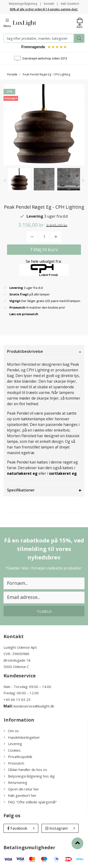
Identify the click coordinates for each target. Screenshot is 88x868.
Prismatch (14, 763)
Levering (13, 744)
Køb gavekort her (20, 795)
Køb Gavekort (70, 4)
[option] (19, 179)
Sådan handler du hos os (25, 770)
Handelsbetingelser (22, 737)
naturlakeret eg (22, 473)
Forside (12, 74)
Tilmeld (44, 611)
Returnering (15, 782)
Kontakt (49, 4)
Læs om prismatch (24, 314)
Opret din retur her (21, 789)
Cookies (12, 750)
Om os (11, 731)
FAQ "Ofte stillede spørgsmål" (30, 802)
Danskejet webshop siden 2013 (45, 58)
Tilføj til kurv (44, 249)
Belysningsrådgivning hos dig (29, 776)
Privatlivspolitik (18, 757)
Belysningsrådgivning (23, 4)
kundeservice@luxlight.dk (34, 706)
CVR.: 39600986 (16, 654)
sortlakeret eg (63, 473)
